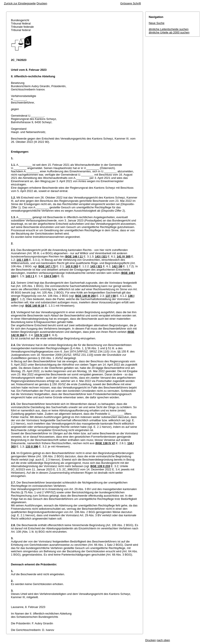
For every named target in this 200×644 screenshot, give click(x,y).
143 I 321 (101, 256)
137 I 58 (111, 296)
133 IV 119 (41, 335)
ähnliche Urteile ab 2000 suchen (169, 32)
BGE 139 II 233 (100, 466)
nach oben (163, 640)
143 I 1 (30, 276)
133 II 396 (32, 446)
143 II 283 (72, 266)
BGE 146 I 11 (74, 256)
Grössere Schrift (131, 3)
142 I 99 (117, 266)
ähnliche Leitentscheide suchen (169, 29)
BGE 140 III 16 (35, 306)
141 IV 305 (124, 256)
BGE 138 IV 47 (105, 443)
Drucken (42, 3)
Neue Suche (157, 23)
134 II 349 (50, 276)
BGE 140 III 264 (85, 296)
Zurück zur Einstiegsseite (20, 3)
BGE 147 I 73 (47, 266)
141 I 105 (22, 260)
